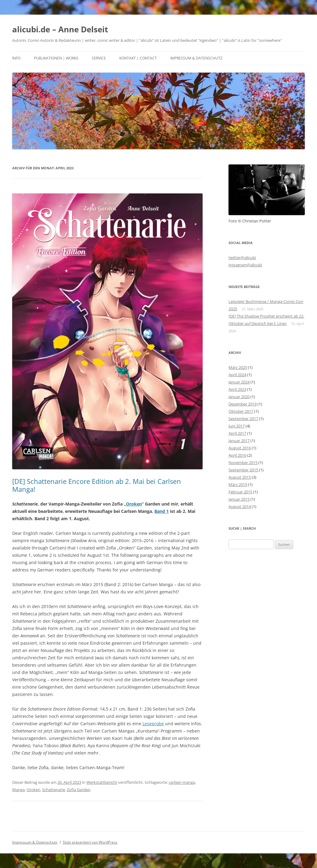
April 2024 (237, 375)
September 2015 (243, 470)
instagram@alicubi (245, 265)
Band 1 (162, 511)
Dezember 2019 (243, 404)
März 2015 (238, 484)
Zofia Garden (79, 790)
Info (16, 58)
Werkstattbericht (102, 782)
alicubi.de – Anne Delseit (60, 29)
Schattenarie (54, 790)
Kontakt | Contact (138, 58)
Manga (18, 790)
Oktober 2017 (241, 411)
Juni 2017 (237, 426)
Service (99, 58)
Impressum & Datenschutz (196, 58)
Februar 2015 (240, 492)
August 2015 (240, 477)
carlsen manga (182, 782)
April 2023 (237, 389)
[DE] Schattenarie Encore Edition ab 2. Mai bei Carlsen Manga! (97, 485)
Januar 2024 (239, 382)
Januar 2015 (239, 499)
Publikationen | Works (56, 58)
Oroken (134, 504)
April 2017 (237, 433)
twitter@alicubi (242, 258)
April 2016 (237, 455)
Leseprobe (153, 724)
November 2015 (243, 463)
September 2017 (243, 419)
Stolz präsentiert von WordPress (90, 842)
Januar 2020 (239, 397)
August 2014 (240, 506)
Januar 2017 (239, 441)
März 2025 (238, 367)
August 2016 (240, 448)
